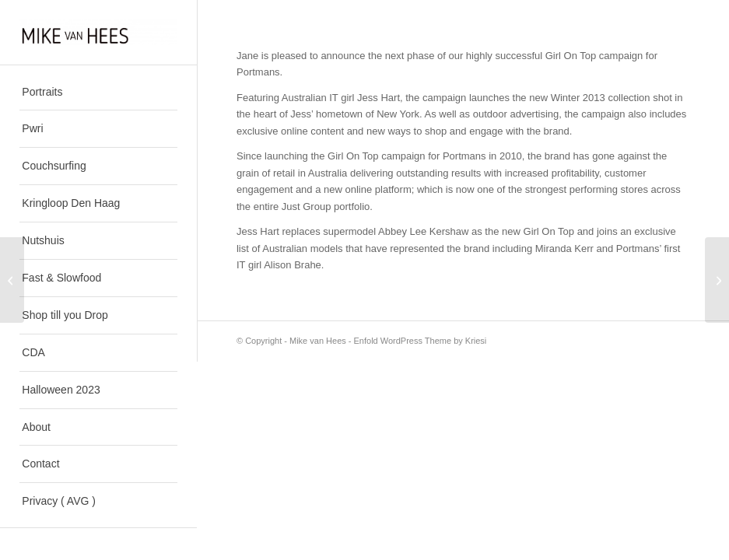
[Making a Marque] (12, 280)
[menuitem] (98, 93)
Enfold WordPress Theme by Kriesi (421, 341)
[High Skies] (717, 280)
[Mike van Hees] (98, 32)
